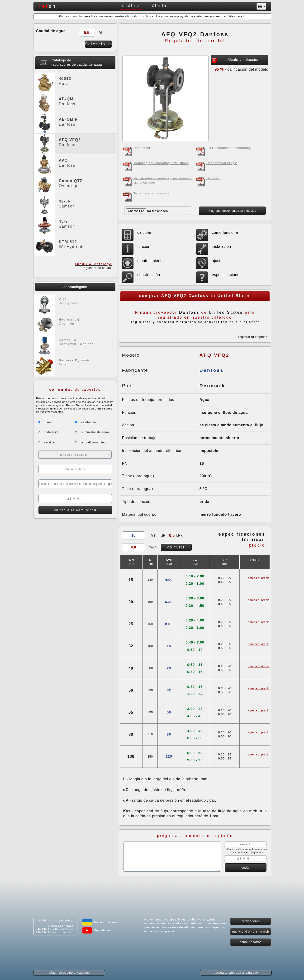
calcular (176, 547)
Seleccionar (98, 44)
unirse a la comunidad (75, 510)
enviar (245, 867)
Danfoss (212, 370)
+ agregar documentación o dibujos (232, 211)
